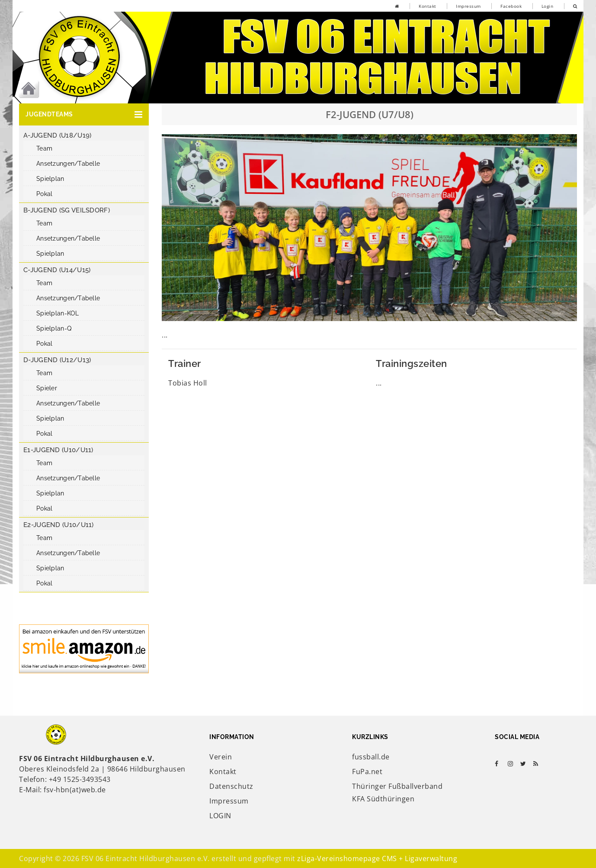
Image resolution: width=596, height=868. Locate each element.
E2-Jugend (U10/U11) (59, 525)
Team (44, 148)
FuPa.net (367, 772)
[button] (84, 114)
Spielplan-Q (54, 328)
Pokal (44, 194)
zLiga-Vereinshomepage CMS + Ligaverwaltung (377, 858)
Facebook (511, 6)
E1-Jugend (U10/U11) (58, 450)
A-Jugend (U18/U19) (57, 135)
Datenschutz (231, 786)
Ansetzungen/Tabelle (68, 164)
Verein (221, 757)
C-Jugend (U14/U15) (57, 270)
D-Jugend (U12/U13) (57, 360)
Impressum (468, 6)
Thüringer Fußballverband (397, 786)
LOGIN (220, 816)
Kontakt (428, 6)
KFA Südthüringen (383, 799)
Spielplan (50, 179)
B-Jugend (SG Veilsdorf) (67, 210)
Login (548, 6)
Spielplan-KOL (58, 313)
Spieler (47, 388)
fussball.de (371, 757)
